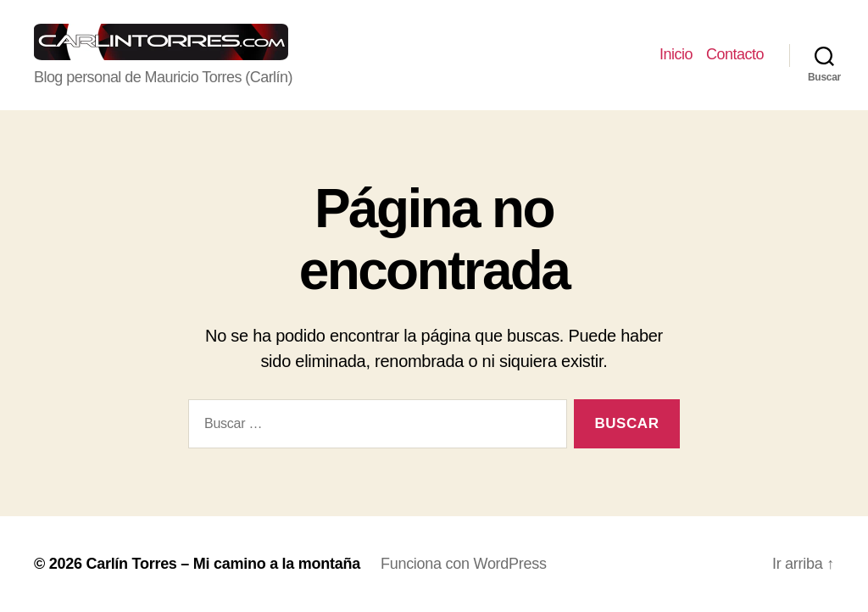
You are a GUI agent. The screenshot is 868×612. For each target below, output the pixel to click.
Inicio (676, 54)
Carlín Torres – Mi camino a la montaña (223, 564)
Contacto (735, 54)
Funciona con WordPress (464, 564)
